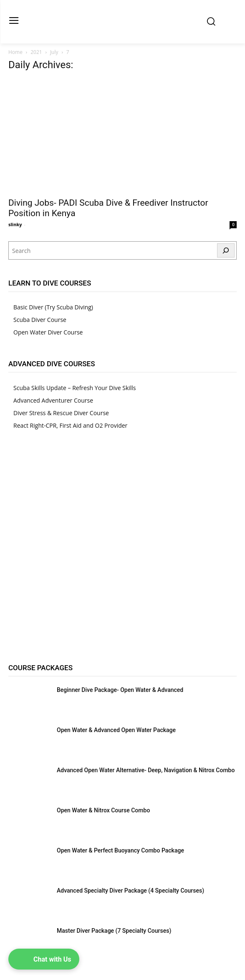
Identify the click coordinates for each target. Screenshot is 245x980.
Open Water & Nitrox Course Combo (103, 810)
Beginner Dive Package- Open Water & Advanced (120, 690)
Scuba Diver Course (40, 320)
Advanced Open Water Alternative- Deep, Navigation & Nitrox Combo (146, 770)
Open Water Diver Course (48, 332)
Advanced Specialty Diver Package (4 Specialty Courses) (130, 891)
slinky (15, 224)
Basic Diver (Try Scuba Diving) (53, 307)
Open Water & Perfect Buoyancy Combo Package (120, 850)
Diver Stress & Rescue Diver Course (61, 413)
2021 (36, 52)
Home (15, 52)
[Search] (226, 250)
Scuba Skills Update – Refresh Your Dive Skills (75, 388)
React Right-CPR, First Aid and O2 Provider (70, 425)
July (54, 52)
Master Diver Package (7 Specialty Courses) (114, 931)
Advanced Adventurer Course (53, 400)
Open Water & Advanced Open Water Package (116, 730)
